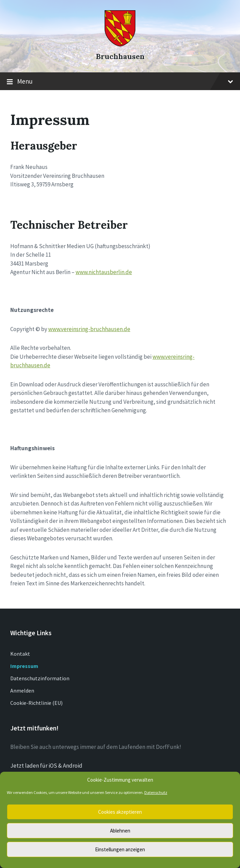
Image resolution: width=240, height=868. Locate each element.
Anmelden (22, 691)
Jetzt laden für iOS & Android (46, 766)
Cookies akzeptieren (120, 812)
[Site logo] (120, 44)
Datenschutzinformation (40, 678)
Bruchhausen (120, 56)
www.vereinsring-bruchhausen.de (89, 329)
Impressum (24, 666)
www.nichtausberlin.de (104, 272)
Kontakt (20, 654)
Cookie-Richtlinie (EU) (36, 703)
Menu (120, 82)
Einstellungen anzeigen (120, 849)
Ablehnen (120, 831)
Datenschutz (156, 792)
